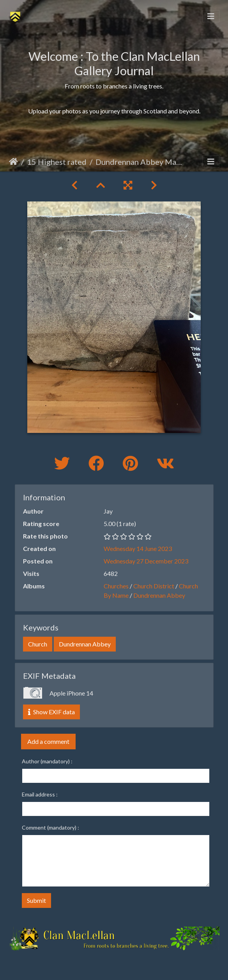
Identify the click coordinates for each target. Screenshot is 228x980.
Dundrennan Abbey (159, 595)
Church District (154, 586)
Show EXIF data (51, 712)
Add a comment (48, 741)
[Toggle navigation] (211, 16)
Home (13, 162)
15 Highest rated (57, 162)
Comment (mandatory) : (50, 827)
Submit (36, 900)
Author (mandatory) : (47, 761)
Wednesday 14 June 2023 (138, 548)
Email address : (40, 794)
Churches (116, 586)
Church (38, 644)
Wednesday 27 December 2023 (146, 561)
